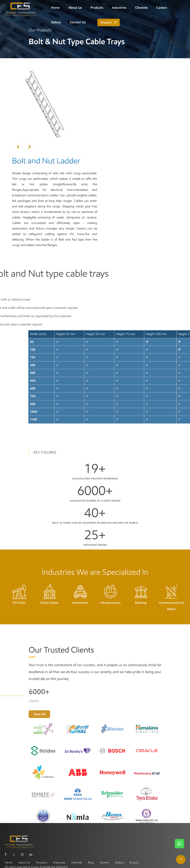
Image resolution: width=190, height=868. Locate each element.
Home (55, 8)
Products (97, 8)
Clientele (141, 8)
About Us (75, 8)
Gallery (56, 22)
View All (39, 747)
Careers (162, 8)
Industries (119, 8)
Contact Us (78, 22)
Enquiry (106, 22)
